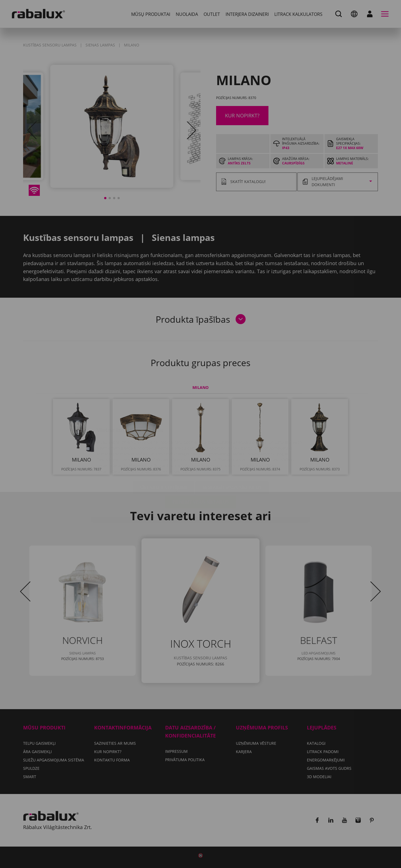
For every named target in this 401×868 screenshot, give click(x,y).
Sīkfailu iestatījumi (163, 455)
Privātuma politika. (214, 438)
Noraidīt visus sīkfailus (232, 455)
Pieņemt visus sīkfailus (201, 469)
